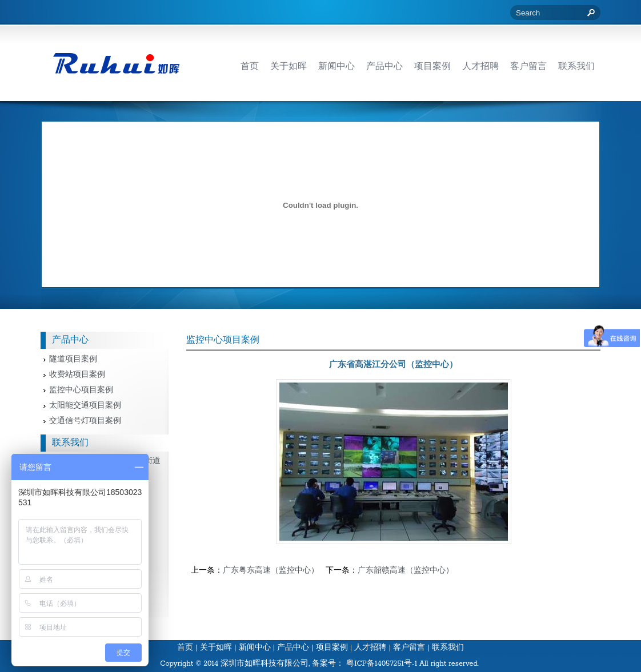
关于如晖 (216, 648)
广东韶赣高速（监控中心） (406, 571)
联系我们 (448, 648)
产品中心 (293, 648)
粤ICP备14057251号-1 (382, 664)
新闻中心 (255, 648)
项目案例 (332, 648)
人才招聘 (370, 648)
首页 (185, 648)
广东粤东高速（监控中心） (271, 571)
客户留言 (409, 648)
